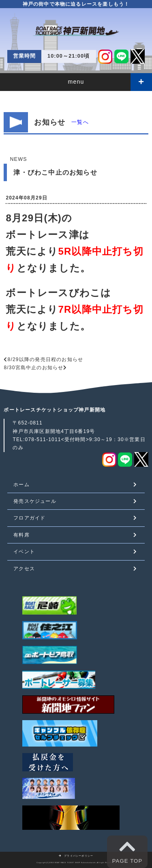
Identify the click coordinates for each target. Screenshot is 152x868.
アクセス (24, 569)
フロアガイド (29, 518)
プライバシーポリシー (76, 856)
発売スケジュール (35, 501)
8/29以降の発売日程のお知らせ (46, 359)
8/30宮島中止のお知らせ (33, 368)
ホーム (21, 485)
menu (76, 82)
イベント (24, 552)
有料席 (21, 535)
